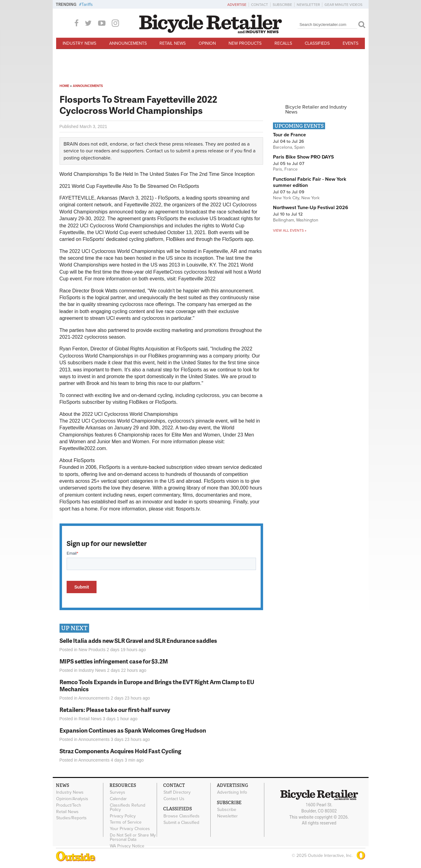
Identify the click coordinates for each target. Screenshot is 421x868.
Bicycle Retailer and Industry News (316, 110)
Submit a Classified (181, 822)
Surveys (118, 792)
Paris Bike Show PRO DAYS (303, 157)
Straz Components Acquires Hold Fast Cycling (120, 751)
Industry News (79, 43)
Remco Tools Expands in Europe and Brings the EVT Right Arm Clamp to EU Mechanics (157, 685)
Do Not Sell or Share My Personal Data (133, 837)
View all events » (290, 230)
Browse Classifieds (182, 816)
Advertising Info (232, 792)
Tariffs (87, 4)
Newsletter (308, 5)
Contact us (157, 151)
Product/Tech (69, 805)
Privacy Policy (123, 816)
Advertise (237, 5)
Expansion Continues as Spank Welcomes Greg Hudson (133, 730)
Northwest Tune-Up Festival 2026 (311, 208)
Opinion (207, 43)
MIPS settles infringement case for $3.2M (114, 661)
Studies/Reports (71, 818)
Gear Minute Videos (343, 5)
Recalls (283, 43)
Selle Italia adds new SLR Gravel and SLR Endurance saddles (138, 641)
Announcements (128, 43)
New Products (245, 43)
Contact (260, 5)
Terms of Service (126, 822)
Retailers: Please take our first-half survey (115, 710)
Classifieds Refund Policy (128, 807)
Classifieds (317, 43)
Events (351, 43)
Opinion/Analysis (72, 799)
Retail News (173, 43)
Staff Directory (177, 792)
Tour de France (289, 135)
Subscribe (282, 5)
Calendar (118, 799)
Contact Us (174, 799)
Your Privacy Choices (130, 829)
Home (64, 86)
